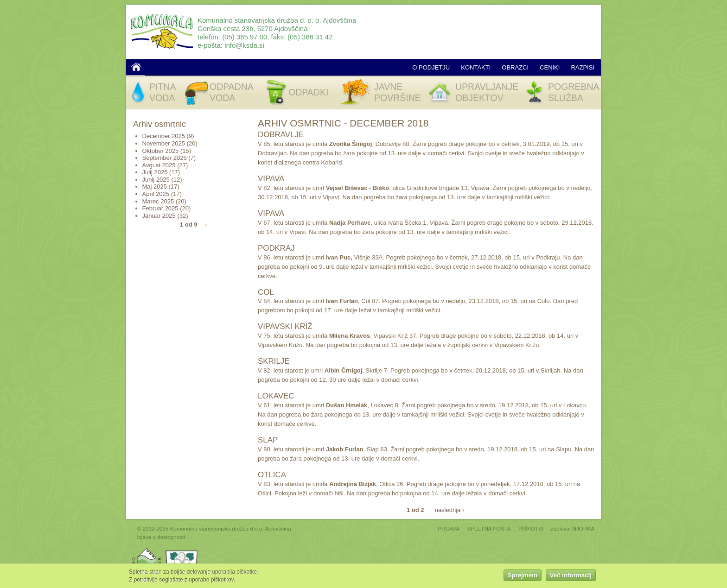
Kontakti (476, 67)
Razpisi (583, 67)
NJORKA (584, 528)
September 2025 (165, 158)
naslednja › (450, 509)
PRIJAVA (449, 528)
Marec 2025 (158, 201)
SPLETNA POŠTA (489, 528)
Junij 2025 (156, 180)
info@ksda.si (244, 45)
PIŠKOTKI (531, 528)
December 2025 (164, 136)
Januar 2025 (159, 216)
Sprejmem (523, 577)
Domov (136, 67)
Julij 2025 (155, 172)
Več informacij (571, 577)
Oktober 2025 (161, 151)
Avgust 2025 (159, 165)
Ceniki (550, 67)
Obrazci (515, 67)
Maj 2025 (155, 187)
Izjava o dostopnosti (161, 537)
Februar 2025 (160, 208)
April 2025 (156, 194)
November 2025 (164, 143)
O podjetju (431, 67)
